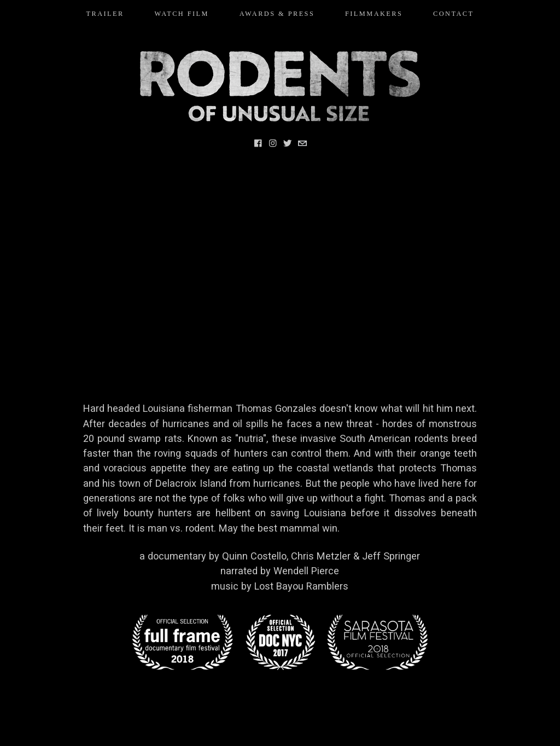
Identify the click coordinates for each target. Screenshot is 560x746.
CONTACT (453, 14)
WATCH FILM (182, 14)
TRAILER (105, 14)
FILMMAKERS (374, 14)
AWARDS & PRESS (277, 14)
